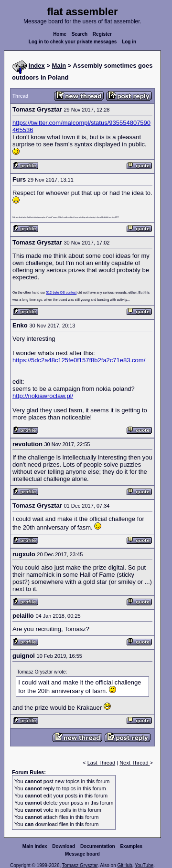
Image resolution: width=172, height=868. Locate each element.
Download (64, 846)
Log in (129, 42)
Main (59, 66)
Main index (35, 846)
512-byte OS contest (61, 292)
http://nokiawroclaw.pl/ (43, 396)
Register (102, 34)
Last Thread (102, 763)
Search (80, 34)
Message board (82, 854)
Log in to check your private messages (73, 42)
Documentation (98, 846)
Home (60, 34)
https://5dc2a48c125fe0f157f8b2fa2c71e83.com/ (79, 360)
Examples (131, 846)
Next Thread (134, 763)
